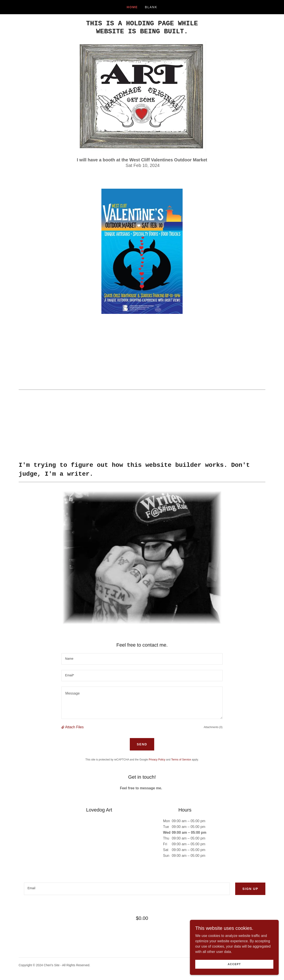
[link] (142, 32)
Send (142, 744)
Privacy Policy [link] (157, 760)
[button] (63, 727)
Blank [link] (151, 7)
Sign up (250, 889)
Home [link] (132, 7)
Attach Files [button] (74, 727)
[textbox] (142, 659)
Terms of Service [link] (181, 760)
